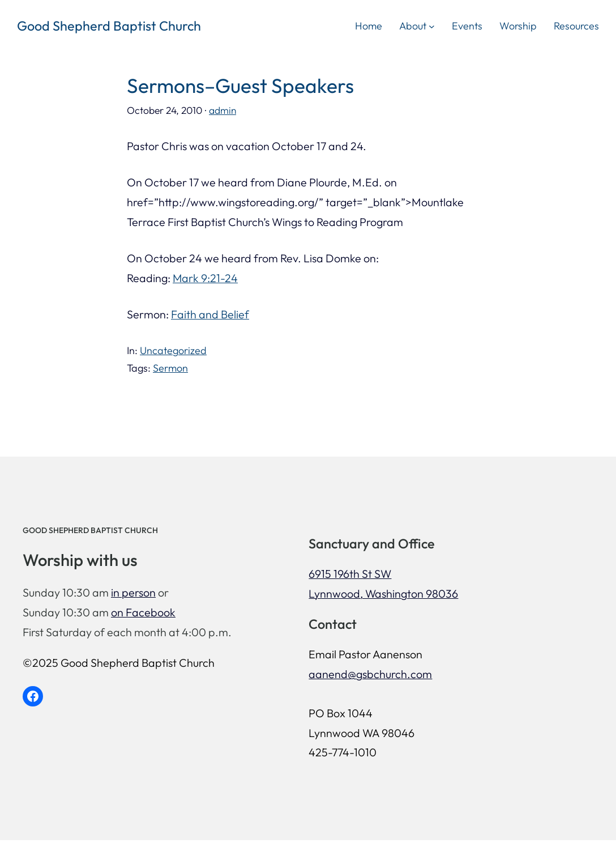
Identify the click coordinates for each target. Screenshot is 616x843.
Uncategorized (173, 350)
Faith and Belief (210, 314)
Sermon (170, 368)
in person (133, 594)
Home (369, 26)
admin (223, 110)
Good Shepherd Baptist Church (109, 26)
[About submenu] (432, 26)
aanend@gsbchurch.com (381, 675)
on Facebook (143, 613)
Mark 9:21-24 (206, 278)
